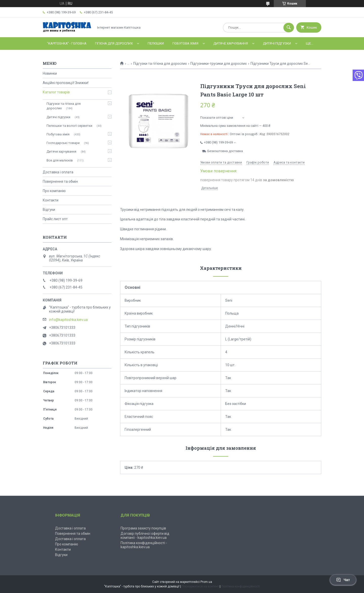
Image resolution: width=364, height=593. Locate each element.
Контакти (51, 200)
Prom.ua (206, 582)
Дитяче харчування (231, 43)
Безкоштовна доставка (225, 151)
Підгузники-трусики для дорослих (219, 64)
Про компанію (54, 191)
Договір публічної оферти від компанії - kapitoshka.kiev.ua (145, 536)
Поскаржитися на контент (200, 586)
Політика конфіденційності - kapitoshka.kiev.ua (144, 545)
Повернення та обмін (60, 181)
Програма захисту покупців (143, 528)
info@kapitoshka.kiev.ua (68, 320)
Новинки (50, 73)
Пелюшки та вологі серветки (69, 126)
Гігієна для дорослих (114, 43)
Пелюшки (156, 43)
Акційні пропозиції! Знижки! (66, 83)
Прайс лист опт (55, 219)
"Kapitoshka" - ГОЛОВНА (67, 43)
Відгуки (49, 210)
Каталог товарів (56, 92)
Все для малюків (60, 160)
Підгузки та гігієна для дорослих (160, 64)
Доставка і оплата (58, 172)
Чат (343, 580)
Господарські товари (63, 143)
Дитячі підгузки (277, 43)
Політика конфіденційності (241, 586)
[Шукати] (289, 28)
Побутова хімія (185, 43)
